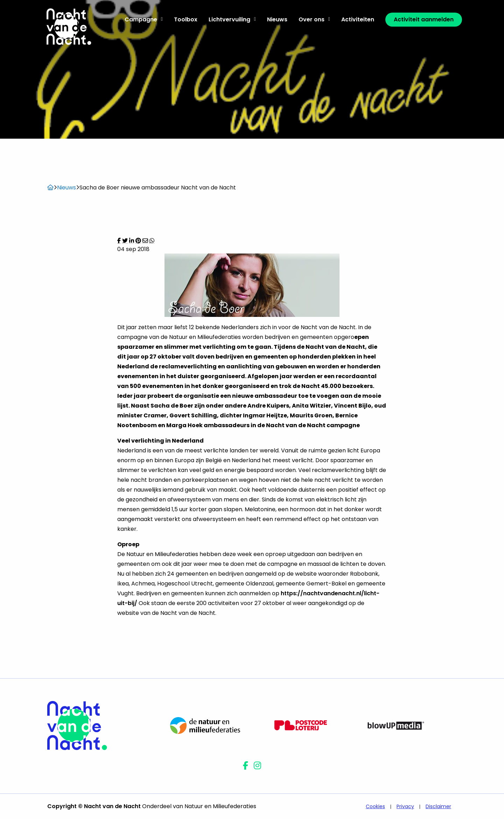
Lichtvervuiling (232, 19)
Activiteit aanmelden (424, 19)
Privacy (405, 806)
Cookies (375, 806)
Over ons (314, 19)
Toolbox (186, 19)
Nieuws (277, 19)
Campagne (144, 19)
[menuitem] (144, 20)
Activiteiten (358, 19)
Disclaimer (438, 806)
